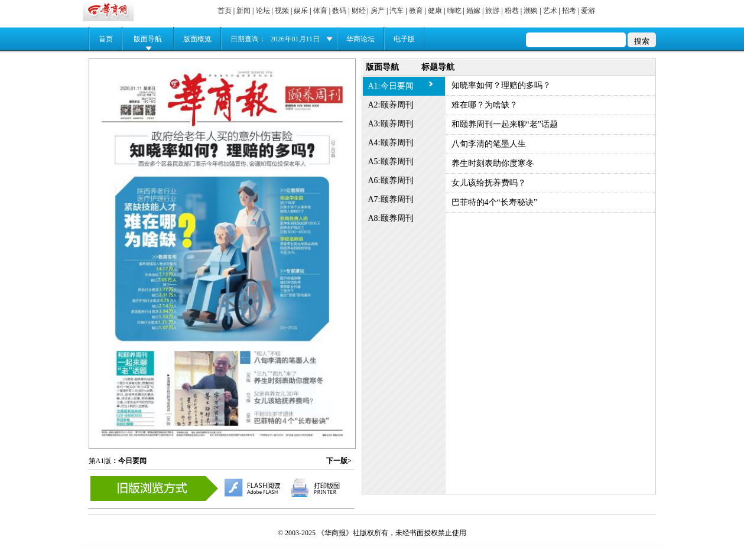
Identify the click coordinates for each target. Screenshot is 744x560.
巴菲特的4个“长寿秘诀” (494, 202)
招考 (569, 11)
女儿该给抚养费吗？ (489, 183)
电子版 (404, 39)
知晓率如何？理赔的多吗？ (501, 85)
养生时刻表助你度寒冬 (493, 163)
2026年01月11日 (295, 39)
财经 (359, 11)
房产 (378, 11)
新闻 (243, 11)
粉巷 (512, 11)
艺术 (550, 11)
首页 (225, 11)
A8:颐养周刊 (391, 218)
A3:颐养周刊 (391, 124)
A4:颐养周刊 (391, 143)
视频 (282, 11)
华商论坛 (360, 39)
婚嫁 (473, 11)
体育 (320, 11)
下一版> (339, 461)
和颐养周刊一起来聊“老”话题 (505, 124)
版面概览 (197, 39)
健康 (435, 11)
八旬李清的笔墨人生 (489, 144)
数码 (339, 11)
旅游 (492, 11)
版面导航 (148, 39)
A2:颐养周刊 (391, 105)
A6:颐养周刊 (391, 180)
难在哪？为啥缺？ (485, 105)
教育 (416, 11)
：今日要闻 (129, 461)
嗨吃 (454, 11)
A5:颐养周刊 (391, 162)
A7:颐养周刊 (391, 199)
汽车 (397, 11)
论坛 (263, 11)
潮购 (531, 11)
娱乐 (301, 11)
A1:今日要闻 (391, 86)
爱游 (588, 11)
